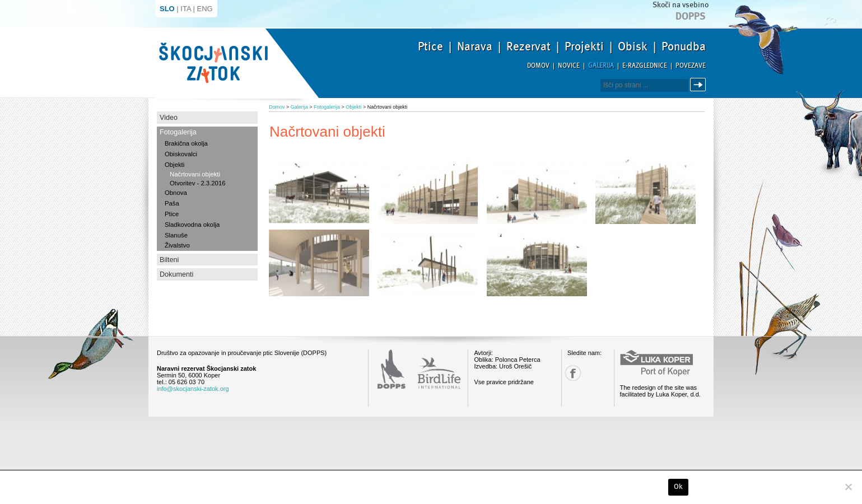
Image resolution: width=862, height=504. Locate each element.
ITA (186, 9)
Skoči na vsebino (681, 5)
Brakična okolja (186, 143)
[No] (848, 487)
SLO (167, 9)
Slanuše (176, 235)
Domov (538, 66)
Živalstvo (177, 245)
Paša (172, 203)
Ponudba (684, 46)
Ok (679, 487)
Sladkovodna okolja (192, 225)
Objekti (174, 165)
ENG (205, 9)
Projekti (584, 46)
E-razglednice (645, 66)
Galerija (601, 66)
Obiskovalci (181, 154)
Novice (569, 66)
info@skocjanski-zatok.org (193, 389)
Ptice (430, 46)
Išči (700, 85)
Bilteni (169, 260)
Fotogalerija (178, 132)
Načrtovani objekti (195, 174)
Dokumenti (176, 274)
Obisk (633, 46)
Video (169, 118)
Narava (475, 46)
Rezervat (528, 46)
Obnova (176, 193)
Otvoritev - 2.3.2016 (198, 183)
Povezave (691, 66)
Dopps (691, 16)
